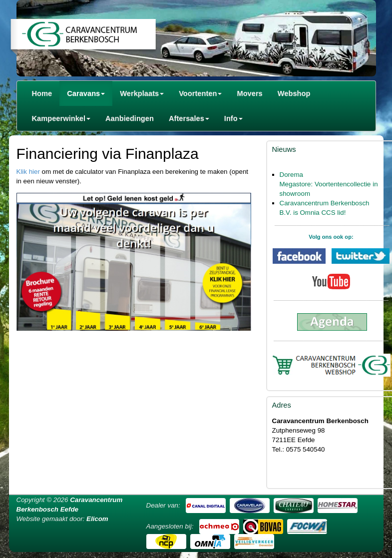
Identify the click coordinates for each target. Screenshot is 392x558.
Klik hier (28, 172)
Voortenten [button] (200, 93)
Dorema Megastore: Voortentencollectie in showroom (329, 184)
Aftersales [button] (189, 118)
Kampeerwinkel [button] (61, 118)
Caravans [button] (86, 93)
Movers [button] (249, 93)
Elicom (97, 519)
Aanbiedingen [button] (130, 118)
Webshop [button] (294, 93)
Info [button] (233, 118)
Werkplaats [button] (142, 93)
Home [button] (42, 93)
